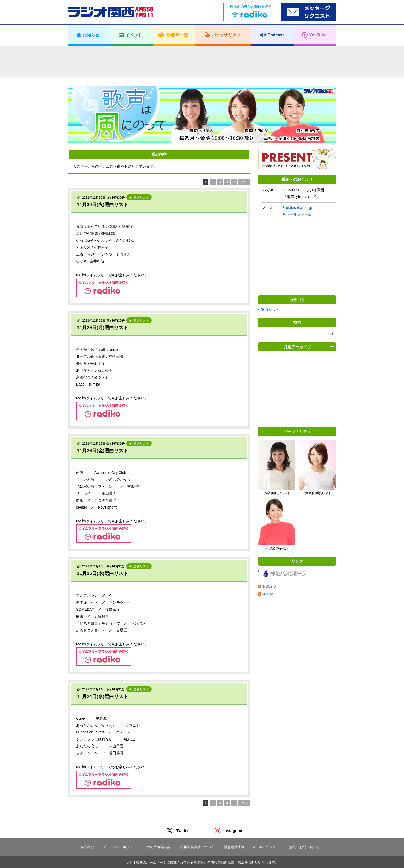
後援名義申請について (197, 847)
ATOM (268, 594)
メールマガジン (264, 847)
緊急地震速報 (234, 847)
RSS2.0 (269, 586)
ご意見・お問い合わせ (303, 847)
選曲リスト (270, 310)
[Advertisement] (202, 61)
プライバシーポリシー (119, 847)
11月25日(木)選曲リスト (102, 573)
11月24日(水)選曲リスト (102, 696)
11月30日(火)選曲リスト (102, 205)
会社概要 (87, 847)
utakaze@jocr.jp (299, 207)
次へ (244, 182)
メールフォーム (299, 214)
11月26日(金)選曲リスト (102, 451)
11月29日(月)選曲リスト (102, 328)
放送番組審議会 (158, 847)
